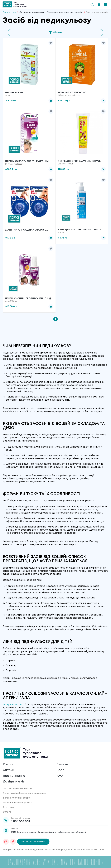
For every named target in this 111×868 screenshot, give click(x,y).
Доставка (8, 807)
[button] (51, 43)
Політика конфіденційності (17, 789)
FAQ (60, 776)
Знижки (62, 764)
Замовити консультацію (33, 842)
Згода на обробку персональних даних (24, 793)
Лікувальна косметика (32, 12)
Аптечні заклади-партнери (18, 803)
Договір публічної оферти (17, 798)
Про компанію (14, 776)
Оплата (7, 812)
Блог (60, 770)
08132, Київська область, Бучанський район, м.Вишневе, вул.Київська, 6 (49, 832)
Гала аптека (10, 12)
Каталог (9, 764)
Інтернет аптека (14, 705)
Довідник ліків (14, 782)
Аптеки (9, 770)
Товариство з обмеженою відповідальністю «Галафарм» (34, 850)
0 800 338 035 (20, 821)
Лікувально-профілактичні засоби (65, 12)
